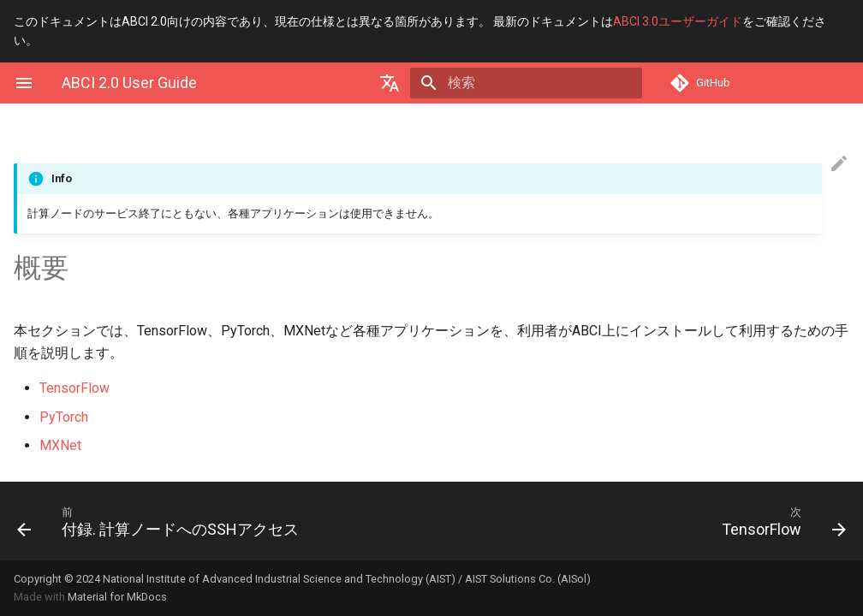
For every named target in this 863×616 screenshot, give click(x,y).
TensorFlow (74, 388)
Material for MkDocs (117, 597)
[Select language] (421, 83)
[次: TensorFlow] (646, 521)
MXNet (60, 445)
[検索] (542, 83)
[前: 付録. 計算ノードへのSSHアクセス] (217, 521)
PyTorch (64, 417)
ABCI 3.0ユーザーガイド (678, 21)
